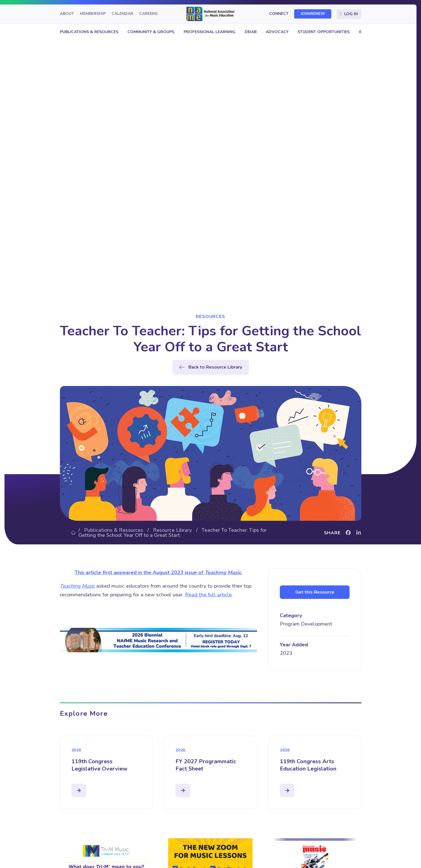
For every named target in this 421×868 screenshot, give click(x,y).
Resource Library (172, 530)
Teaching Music (223, 572)
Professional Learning (210, 32)
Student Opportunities (324, 32)
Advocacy (277, 32)
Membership (93, 14)
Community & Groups (151, 32)
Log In (351, 14)
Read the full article (208, 595)
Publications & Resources (89, 32)
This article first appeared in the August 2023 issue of (140, 572)
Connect (279, 14)
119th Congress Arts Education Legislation (308, 765)
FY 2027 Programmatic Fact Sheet (206, 765)
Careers (148, 14)
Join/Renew (313, 14)
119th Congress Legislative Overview (99, 765)
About (67, 14)
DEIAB (251, 32)
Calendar (122, 14)
